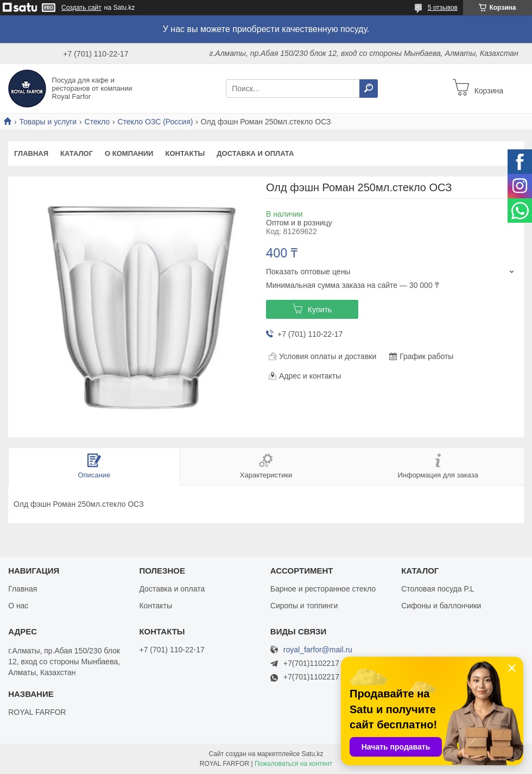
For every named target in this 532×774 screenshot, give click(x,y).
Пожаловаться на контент (293, 764)
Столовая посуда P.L (438, 589)
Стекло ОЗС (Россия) (156, 122)
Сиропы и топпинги (304, 606)
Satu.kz (312, 754)
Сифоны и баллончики (441, 606)
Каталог (77, 153)
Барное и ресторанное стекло (323, 589)
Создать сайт (81, 8)
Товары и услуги (48, 122)
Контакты (185, 153)
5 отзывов (443, 8)
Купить (320, 310)
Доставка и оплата (255, 153)
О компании (129, 153)
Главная (31, 153)
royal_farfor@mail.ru (318, 650)
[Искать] (369, 89)
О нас (18, 606)
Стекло (97, 122)
